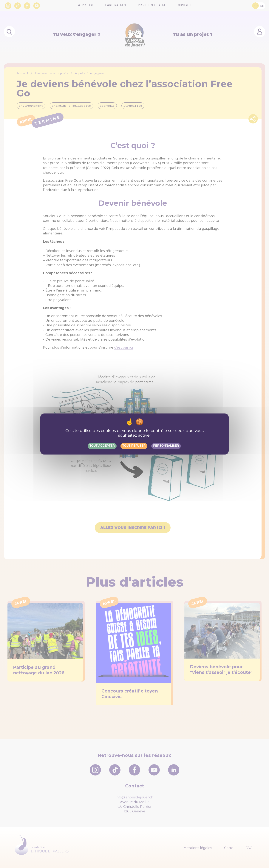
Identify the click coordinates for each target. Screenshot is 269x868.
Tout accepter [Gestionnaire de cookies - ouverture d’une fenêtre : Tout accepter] (102, 446)
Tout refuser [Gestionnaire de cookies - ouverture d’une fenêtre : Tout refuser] (134, 446)
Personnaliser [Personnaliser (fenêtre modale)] (166, 446)
